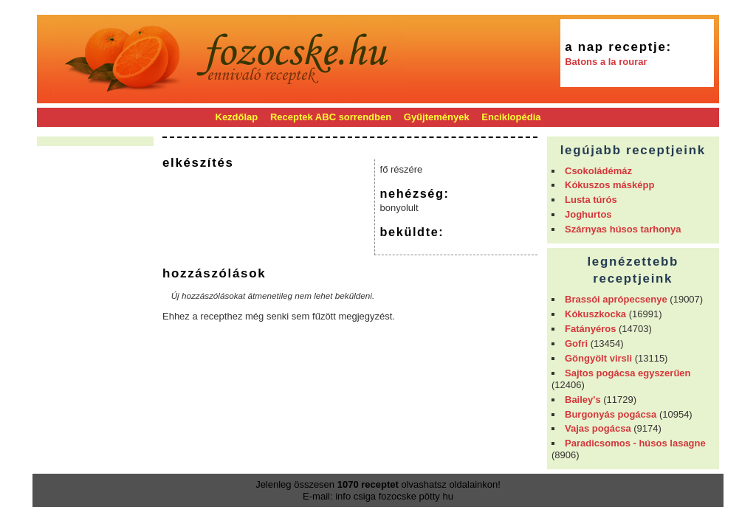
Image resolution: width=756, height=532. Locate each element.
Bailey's (583, 400)
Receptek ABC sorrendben (331, 117)
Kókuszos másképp (609, 185)
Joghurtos (588, 214)
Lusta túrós (591, 200)
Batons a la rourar (606, 62)
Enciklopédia (511, 117)
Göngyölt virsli (598, 358)
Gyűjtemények (437, 117)
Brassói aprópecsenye (616, 299)
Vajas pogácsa (598, 428)
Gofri (576, 343)
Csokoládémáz (598, 171)
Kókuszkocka (595, 314)
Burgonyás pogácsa (611, 414)
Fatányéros (590, 329)
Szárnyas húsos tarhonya (623, 229)
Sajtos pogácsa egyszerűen (628, 373)
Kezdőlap (237, 117)
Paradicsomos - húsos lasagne (635, 443)
